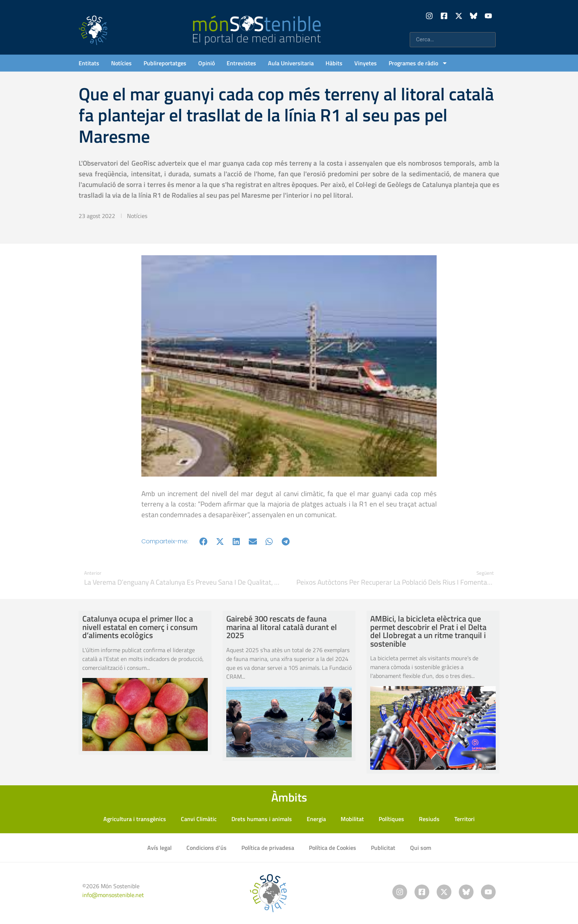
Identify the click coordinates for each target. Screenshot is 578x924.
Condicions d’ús (207, 848)
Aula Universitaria (291, 63)
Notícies (121, 63)
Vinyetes (366, 63)
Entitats (89, 63)
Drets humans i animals (262, 819)
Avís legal (159, 848)
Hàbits (334, 63)
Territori (465, 819)
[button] (204, 541)
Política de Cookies (333, 848)
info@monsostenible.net (113, 895)
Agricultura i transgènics (135, 819)
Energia (316, 819)
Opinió (207, 63)
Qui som (421, 848)
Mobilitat (352, 819)
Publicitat (383, 848)
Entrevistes (241, 63)
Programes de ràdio (418, 63)
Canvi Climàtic (199, 819)
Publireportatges (165, 63)
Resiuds (429, 819)
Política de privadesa (268, 848)
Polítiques (391, 819)
